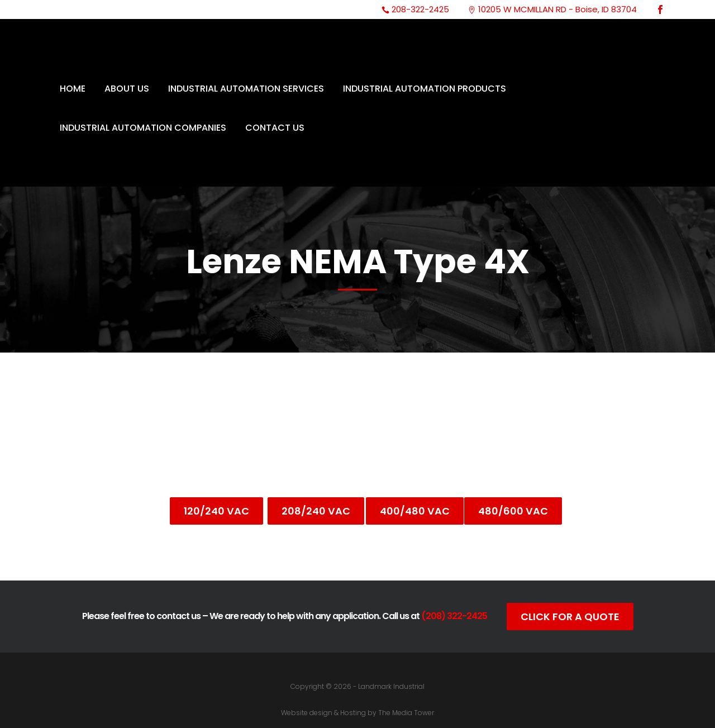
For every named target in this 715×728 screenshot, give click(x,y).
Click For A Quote (570, 617)
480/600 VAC (513, 511)
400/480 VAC (415, 511)
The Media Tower (406, 713)
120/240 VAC (216, 511)
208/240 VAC (316, 511)
